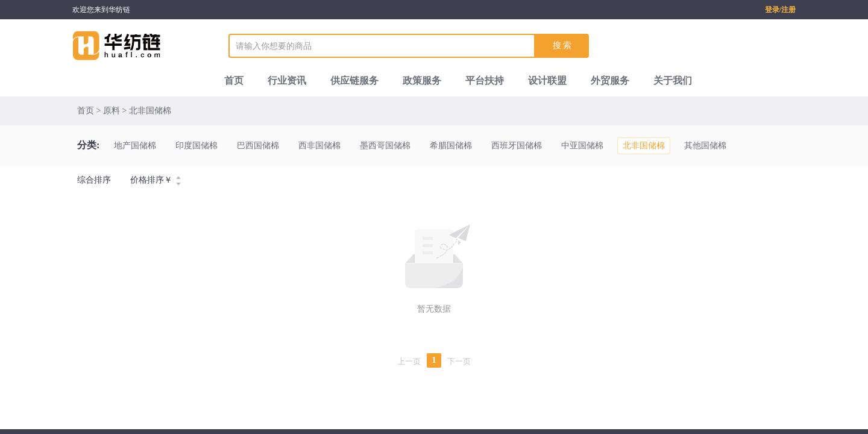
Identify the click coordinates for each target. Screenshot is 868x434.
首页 (234, 80)
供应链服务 (354, 80)
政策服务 (422, 80)
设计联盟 (547, 80)
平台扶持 (485, 80)
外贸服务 (610, 80)
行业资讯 (287, 80)
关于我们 (673, 80)
